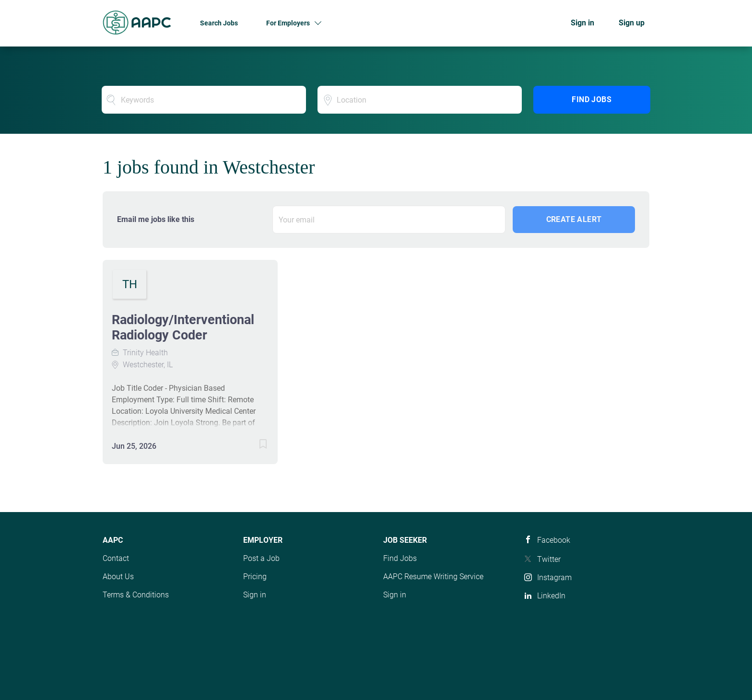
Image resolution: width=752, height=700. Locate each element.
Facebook (554, 540)
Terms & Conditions (136, 595)
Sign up (632, 23)
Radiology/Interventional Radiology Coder (183, 327)
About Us (118, 577)
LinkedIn (551, 596)
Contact (116, 558)
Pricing (255, 577)
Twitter (549, 559)
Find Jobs (592, 99)
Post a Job (261, 558)
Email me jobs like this (156, 219)
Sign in (582, 23)
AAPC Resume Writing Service (433, 577)
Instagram (554, 577)
